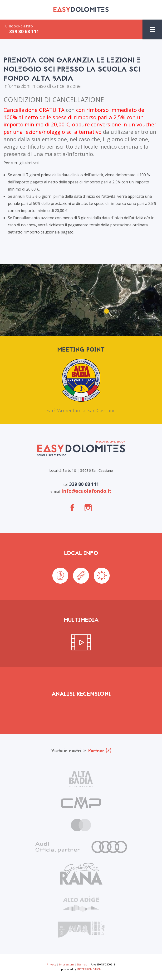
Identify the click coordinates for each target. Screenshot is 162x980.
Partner (100, 750)
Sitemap (82, 964)
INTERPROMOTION (89, 969)
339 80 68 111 (24, 31)
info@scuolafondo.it (86, 491)
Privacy (52, 964)
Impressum (66, 964)
